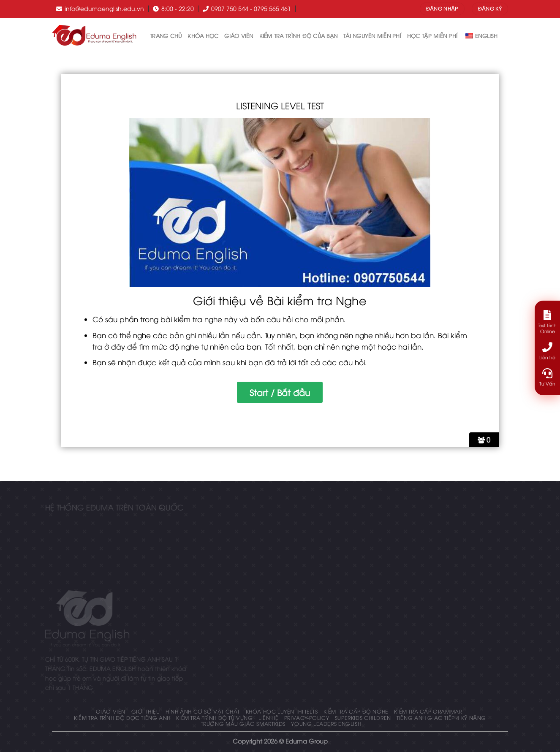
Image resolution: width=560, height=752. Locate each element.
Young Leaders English (326, 723)
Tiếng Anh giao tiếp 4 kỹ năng (441, 718)
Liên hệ (268, 718)
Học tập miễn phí (432, 35)
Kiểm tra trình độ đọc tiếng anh (122, 718)
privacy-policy (307, 718)
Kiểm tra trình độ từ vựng (214, 718)
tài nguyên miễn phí (372, 35)
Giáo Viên (239, 35)
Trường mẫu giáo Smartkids (243, 723)
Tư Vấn (547, 377)
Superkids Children (363, 718)
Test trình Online (547, 322)
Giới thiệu (146, 711)
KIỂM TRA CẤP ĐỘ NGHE (356, 711)
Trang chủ (166, 35)
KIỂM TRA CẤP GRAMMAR (428, 711)
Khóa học (203, 35)
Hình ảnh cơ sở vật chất (203, 711)
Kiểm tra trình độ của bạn (298, 35)
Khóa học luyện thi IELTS (282, 711)
